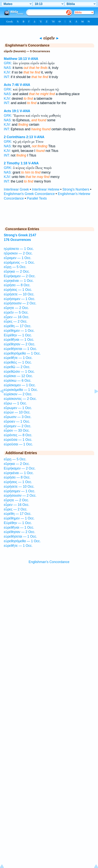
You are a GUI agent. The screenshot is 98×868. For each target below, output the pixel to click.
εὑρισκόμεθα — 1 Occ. (21, 390)
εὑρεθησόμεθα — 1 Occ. (22, 353)
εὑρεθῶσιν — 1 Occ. (19, 372)
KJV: (7, 72)
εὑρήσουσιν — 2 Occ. (20, 303)
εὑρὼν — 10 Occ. (17, 412)
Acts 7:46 (11, 85)
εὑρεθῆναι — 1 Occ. (19, 340)
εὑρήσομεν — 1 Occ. (19, 299)
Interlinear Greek (16, 189)
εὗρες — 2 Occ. (16, 321)
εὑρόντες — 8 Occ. (18, 435)
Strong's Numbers (76, 189)
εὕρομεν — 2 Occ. (18, 426)
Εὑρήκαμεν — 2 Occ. (20, 276)
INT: (7, 77)
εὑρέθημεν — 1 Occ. (19, 331)
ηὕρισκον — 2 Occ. (18, 253)
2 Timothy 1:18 (16, 163)
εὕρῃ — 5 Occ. (15, 267)
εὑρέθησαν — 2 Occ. (19, 344)
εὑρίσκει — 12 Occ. (18, 376)
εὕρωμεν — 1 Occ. (18, 408)
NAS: (8, 68)
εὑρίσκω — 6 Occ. (18, 381)
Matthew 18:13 (15, 59)
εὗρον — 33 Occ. (17, 430)
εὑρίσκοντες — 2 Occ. (20, 399)
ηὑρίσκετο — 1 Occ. (19, 249)
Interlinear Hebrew (46, 189)
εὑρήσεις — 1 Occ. (18, 290)
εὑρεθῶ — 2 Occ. (17, 367)
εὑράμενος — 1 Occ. (19, 262)
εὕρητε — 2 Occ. (16, 308)
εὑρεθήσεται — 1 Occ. (20, 349)
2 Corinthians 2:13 (18, 137)
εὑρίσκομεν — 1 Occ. (20, 385)
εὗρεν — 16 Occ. (17, 317)
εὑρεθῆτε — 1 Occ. (18, 358)
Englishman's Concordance (49, 562)
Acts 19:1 (11, 111)
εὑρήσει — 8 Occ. (17, 285)
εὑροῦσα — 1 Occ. (18, 440)
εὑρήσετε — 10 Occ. (19, 294)
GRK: (8, 63)
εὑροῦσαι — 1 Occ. (18, 444)
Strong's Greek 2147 (20, 235)
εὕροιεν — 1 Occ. (17, 421)
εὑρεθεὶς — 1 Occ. (18, 362)
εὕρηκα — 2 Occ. (17, 271)
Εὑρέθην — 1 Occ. (18, 335)
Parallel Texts (37, 198)
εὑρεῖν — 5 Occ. (16, 312)
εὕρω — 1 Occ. (15, 403)
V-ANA (33, 59)
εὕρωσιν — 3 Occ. (18, 417)
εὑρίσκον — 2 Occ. (18, 394)
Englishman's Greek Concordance (29, 194)
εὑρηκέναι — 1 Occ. (19, 281)
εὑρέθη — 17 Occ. (18, 326)
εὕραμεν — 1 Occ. (18, 258)
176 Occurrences (17, 240)
